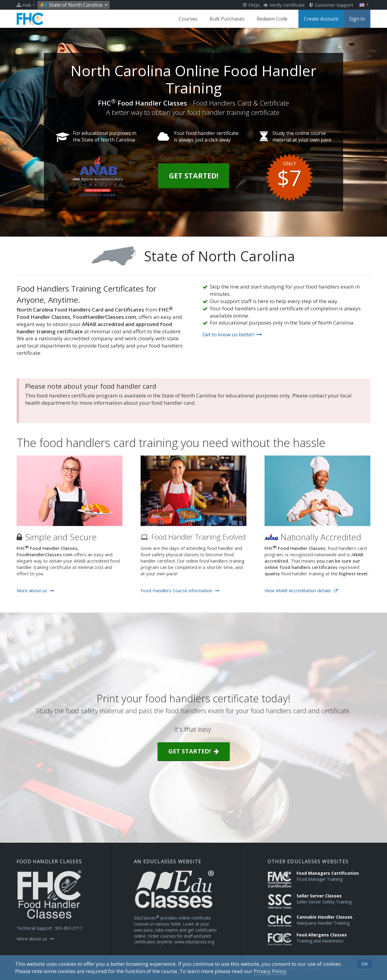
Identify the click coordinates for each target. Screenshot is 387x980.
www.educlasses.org (194, 942)
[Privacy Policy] (270, 971)
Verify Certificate (284, 5)
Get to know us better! (232, 334)
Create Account (321, 19)
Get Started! (194, 176)
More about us (35, 590)
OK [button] (365, 964)
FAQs (251, 5)
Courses (188, 19)
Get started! (194, 751)
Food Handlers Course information (180, 590)
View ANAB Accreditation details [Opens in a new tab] (301, 590)
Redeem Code (272, 19)
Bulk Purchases (227, 19)
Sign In (357, 19)
